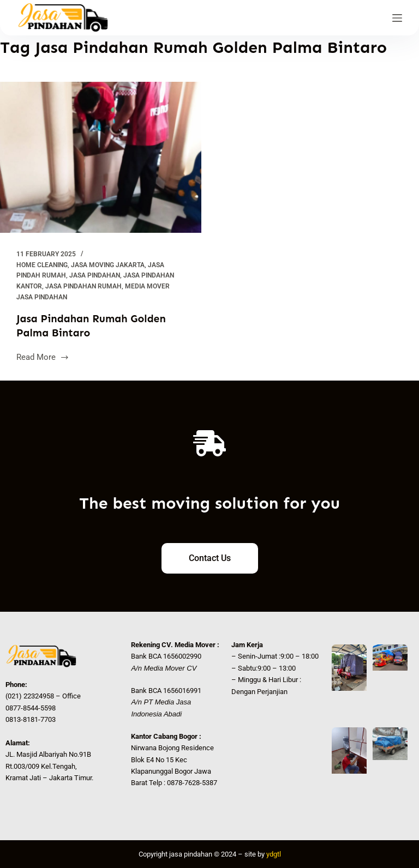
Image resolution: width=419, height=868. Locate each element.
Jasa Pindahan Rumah (83, 286)
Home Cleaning (42, 265)
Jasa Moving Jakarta (108, 265)
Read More (43, 356)
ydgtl (274, 854)
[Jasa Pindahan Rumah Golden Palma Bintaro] (101, 157)
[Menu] (397, 18)
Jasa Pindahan (95, 275)
